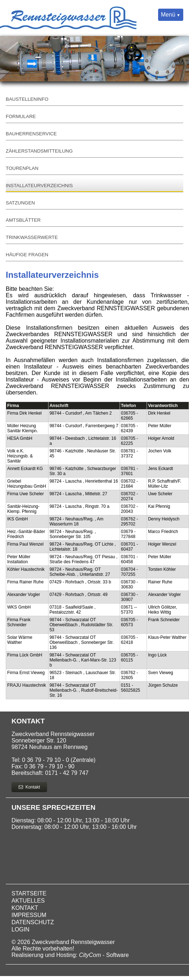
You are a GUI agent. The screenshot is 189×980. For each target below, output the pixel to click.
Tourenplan (22, 168)
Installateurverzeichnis (39, 186)
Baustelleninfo (27, 99)
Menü (168, 15)
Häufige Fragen (27, 255)
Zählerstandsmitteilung (39, 151)
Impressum (29, 915)
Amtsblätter (23, 220)
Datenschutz (33, 922)
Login (20, 929)
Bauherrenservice (31, 134)
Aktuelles (28, 901)
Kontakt (29, 787)
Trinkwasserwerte (32, 237)
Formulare (21, 116)
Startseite (29, 893)
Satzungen (20, 203)
